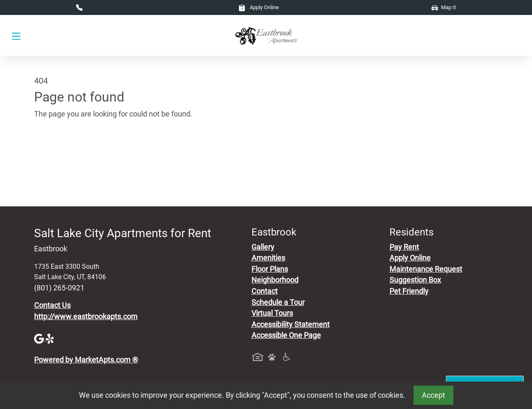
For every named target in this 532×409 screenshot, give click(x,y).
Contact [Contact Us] (265, 291)
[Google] (40, 338)
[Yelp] (51, 338)
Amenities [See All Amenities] (268, 258)
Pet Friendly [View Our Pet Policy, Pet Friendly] (409, 291)
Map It (444, 7)
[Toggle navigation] (16, 36)
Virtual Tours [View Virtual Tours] (272, 313)
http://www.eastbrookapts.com (86, 317)
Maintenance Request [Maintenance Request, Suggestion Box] (426, 269)
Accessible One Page (286, 335)
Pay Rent (404, 247)
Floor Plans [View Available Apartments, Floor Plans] (270, 269)
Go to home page (62, 153)
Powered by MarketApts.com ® (86, 360)
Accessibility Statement (291, 325)
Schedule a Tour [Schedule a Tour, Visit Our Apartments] (278, 302)
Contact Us (52, 305)
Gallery (263, 247)
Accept (433, 395)
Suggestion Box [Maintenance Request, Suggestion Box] (415, 280)
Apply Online (259, 7)
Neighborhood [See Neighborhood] (275, 280)
